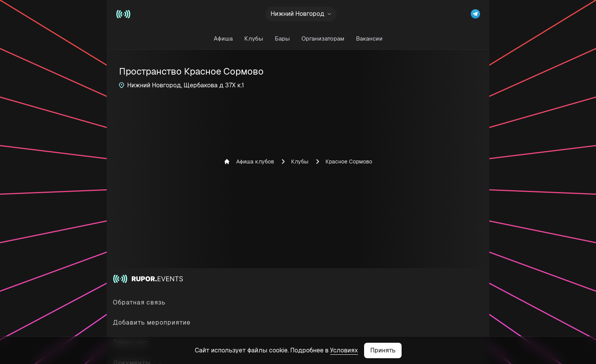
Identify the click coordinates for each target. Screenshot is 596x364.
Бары (282, 38)
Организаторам (323, 38)
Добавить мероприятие (152, 322)
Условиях (344, 350)
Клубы (254, 38)
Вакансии (369, 38)
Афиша (223, 38)
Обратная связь (139, 302)
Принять (383, 350)
